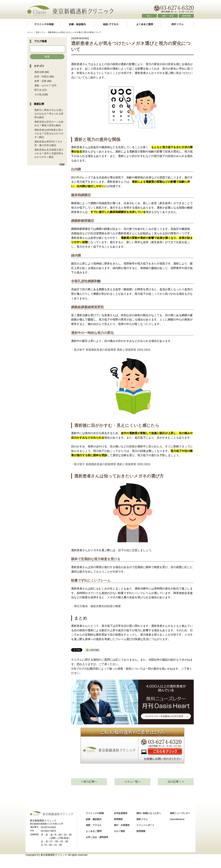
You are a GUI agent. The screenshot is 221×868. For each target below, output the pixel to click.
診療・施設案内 (77, 24)
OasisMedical (177, 819)
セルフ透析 (120, 831)
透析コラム (177, 24)
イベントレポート (145, 825)
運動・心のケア (43, 85)
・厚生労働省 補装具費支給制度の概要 (96, 606)
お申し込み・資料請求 (97, 837)
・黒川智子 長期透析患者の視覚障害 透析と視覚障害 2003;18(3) (111, 350)
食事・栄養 (40, 81)
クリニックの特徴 (44, 24)
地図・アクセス (111, 24)
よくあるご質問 (144, 24)
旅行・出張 (168, 16)
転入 (149, 16)
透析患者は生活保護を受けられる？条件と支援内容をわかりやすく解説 (49, 153)
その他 (38, 94)
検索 (47, 57)
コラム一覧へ (132, 782)
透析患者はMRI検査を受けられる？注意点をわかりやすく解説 (49, 133)
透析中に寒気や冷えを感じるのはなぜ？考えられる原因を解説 (49, 114)
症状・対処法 (42, 76)
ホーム (30, 32)
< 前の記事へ (89, 782)
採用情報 (186, 16)
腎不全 (38, 90)
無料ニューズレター (180, 813)
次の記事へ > (176, 782)
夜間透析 (118, 819)
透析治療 (39, 72)
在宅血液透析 (121, 813)
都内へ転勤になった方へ (149, 813)
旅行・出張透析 (122, 825)
